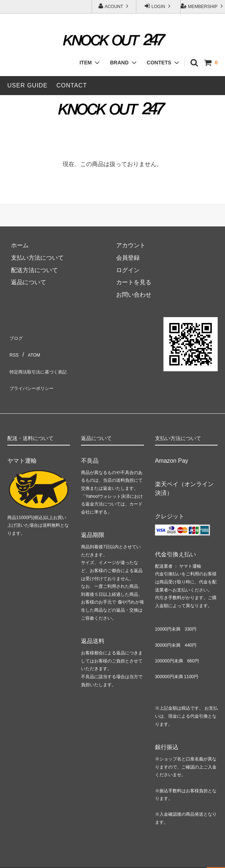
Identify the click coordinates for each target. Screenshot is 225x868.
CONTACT (72, 85)
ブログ (16, 336)
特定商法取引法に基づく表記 (45, 361)
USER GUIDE (27, 85)
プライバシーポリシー (37, 373)
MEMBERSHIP (202, 6)
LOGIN (158, 6)
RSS (13, 348)
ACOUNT (114, 6)
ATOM (32, 348)
